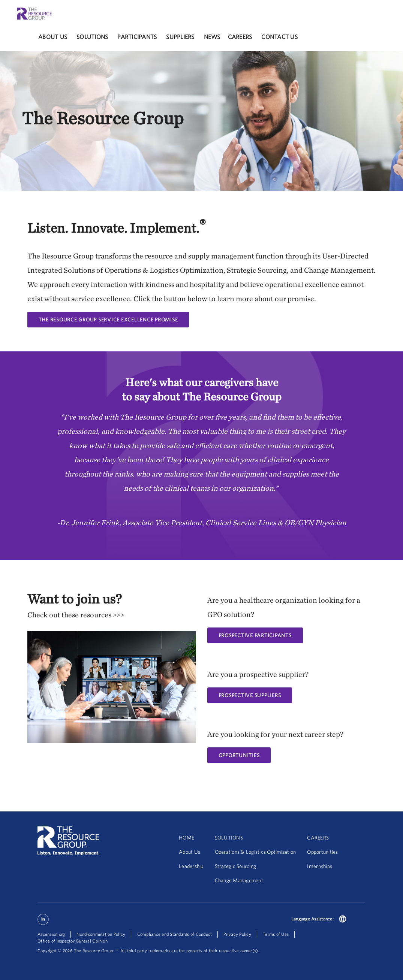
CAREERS (318, 838)
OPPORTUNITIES (239, 755)
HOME (187, 838)
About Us (53, 37)
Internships (320, 866)
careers (240, 37)
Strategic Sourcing (236, 866)
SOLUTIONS (229, 838)
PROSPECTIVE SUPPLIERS (250, 695)
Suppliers (180, 37)
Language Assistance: (312, 919)
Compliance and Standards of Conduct (175, 934)
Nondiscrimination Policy (101, 934)
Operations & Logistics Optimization (255, 852)
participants (137, 37)
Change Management (239, 880)
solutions (92, 37)
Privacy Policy (237, 934)
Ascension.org (51, 934)
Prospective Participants (255, 635)
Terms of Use (276, 934)
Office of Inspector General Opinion (73, 941)
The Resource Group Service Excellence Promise (108, 320)
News (212, 37)
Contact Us (279, 37)
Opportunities (322, 852)
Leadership (191, 866)
